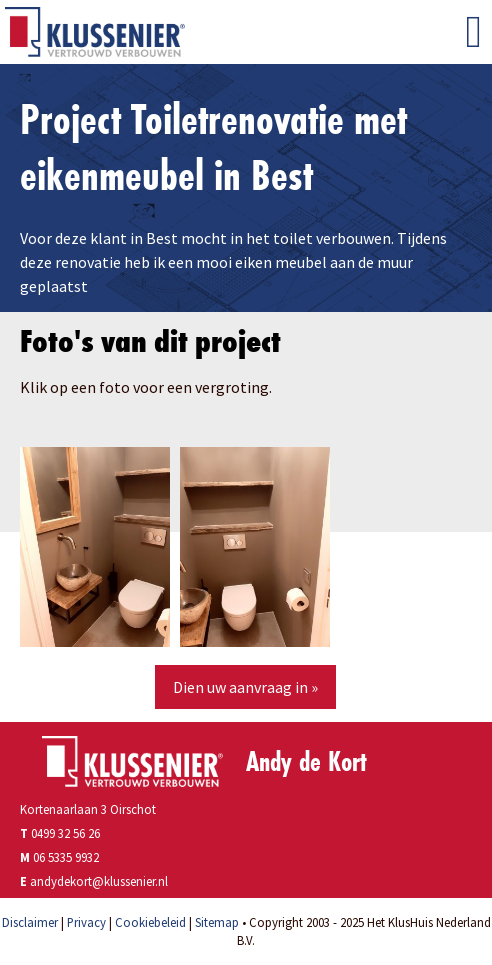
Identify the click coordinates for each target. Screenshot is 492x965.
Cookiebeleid (150, 922)
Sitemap (217, 922)
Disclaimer (30, 922)
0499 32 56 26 (60, 833)
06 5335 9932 (66, 857)
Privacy (86, 922)
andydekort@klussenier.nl (99, 881)
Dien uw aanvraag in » (245, 687)
